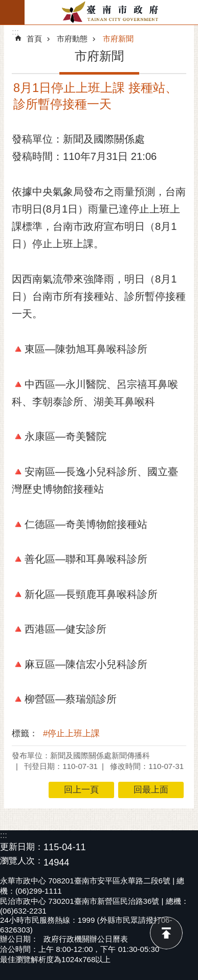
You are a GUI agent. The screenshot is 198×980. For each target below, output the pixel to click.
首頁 (34, 39)
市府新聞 (118, 39)
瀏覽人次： (22, 861)
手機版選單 (12, 12)
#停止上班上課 (71, 733)
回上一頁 (81, 790)
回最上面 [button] (151, 790)
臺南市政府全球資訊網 (111, 12)
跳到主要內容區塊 (5, 5)
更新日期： (22, 847)
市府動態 (72, 39)
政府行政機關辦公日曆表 (86, 939)
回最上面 (166, 933)
